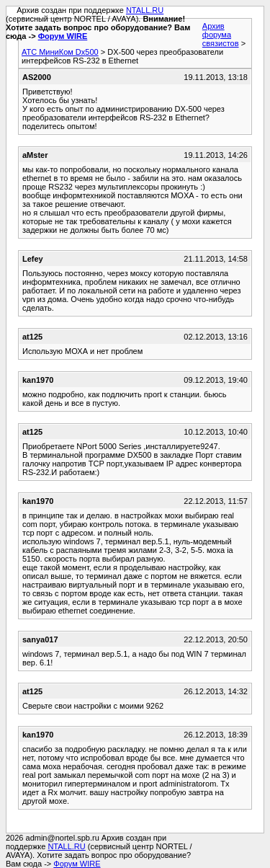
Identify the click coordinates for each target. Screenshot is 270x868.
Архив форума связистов (221, 35)
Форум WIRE (63, 36)
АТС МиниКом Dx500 (60, 52)
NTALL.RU (145, 10)
